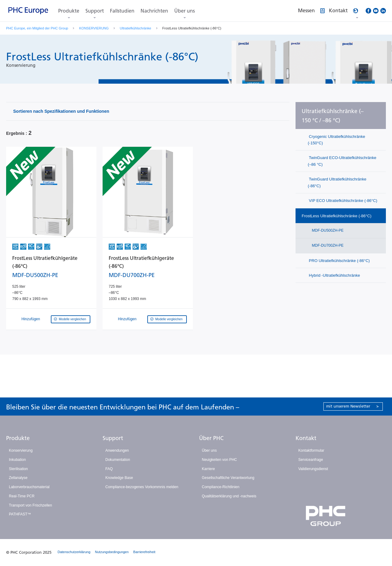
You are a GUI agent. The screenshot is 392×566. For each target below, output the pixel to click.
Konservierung (21, 450)
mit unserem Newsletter (352, 406)
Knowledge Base (119, 478)
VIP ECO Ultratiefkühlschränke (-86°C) (343, 201)
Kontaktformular (311, 450)
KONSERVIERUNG (94, 28)
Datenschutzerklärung (74, 552)
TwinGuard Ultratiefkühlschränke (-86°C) (337, 182)
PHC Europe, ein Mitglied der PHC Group (37, 28)
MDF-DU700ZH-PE (327, 245)
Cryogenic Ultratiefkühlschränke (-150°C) (336, 140)
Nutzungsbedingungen (112, 552)
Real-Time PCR (22, 496)
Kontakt (306, 438)
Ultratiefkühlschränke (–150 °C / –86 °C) (333, 116)
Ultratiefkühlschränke (136, 28)
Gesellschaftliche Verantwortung (228, 478)
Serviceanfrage (311, 460)
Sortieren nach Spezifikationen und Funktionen (61, 111)
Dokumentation (118, 460)
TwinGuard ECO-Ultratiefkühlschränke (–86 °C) (342, 161)
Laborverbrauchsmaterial (29, 487)
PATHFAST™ (20, 514)
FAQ (109, 469)
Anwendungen (117, 450)
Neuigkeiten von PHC (219, 460)
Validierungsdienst (313, 469)
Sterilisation (18, 469)
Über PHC (211, 438)
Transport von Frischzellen (30, 505)
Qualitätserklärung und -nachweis (229, 496)
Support (95, 11)
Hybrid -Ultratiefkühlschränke (334, 275)
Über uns (185, 11)
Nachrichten (154, 11)
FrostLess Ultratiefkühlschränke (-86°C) (337, 216)
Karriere (208, 469)
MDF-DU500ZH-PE (327, 230)
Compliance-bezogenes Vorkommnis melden (142, 487)
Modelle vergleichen (72, 319)
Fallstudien (122, 11)
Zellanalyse (18, 478)
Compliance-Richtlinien (221, 487)
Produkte (69, 11)
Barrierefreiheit (144, 552)
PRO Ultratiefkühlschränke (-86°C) (339, 261)
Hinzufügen (27, 319)
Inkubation (17, 460)
